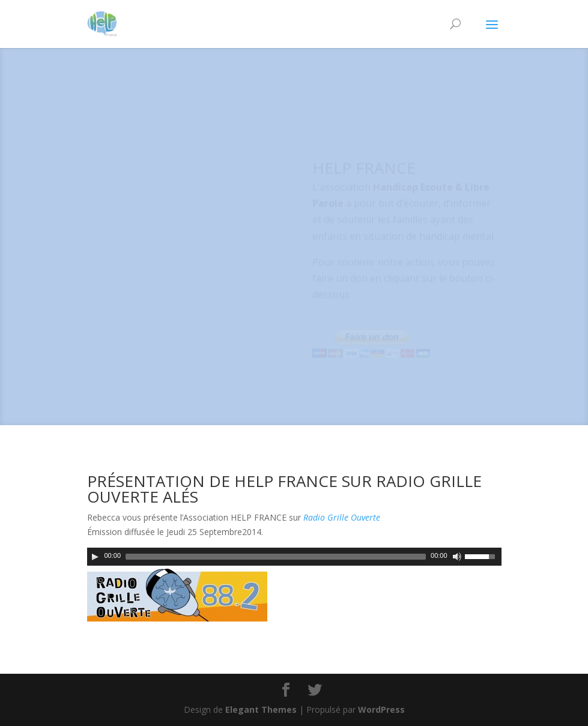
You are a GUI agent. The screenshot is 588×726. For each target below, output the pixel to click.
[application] (294, 557)
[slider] (276, 557)
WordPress (381, 709)
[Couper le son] (457, 557)
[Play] (95, 557)
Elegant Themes (261, 709)
